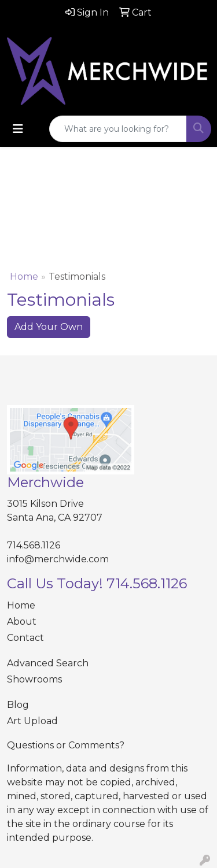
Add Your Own (49, 327)
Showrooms (34, 679)
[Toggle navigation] (18, 129)
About (22, 622)
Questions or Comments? (66, 745)
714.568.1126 (34, 545)
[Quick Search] (118, 129)
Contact (25, 638)
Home (24, 277)
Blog (18, 705)
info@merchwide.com (58, 559)
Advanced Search (48, 663)
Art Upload (32, 721)
